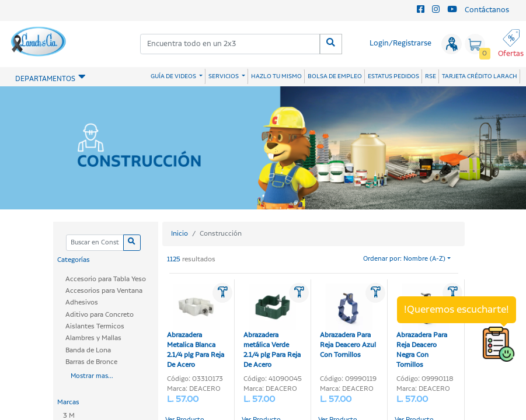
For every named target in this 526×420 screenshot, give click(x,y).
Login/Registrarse (400, 43)
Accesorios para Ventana (104, 291)
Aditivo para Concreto (100, 315)
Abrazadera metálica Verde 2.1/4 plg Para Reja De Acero (272, 327)
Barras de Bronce (91, 362)
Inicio (180, 234)
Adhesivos (82, 302)
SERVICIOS (224, 76)
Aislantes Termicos (95, 326)
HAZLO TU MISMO (276, 76)
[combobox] (230, 44)
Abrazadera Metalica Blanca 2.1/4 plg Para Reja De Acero (196, 327)
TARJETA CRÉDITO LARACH (480, 76)
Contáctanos (487, 10)
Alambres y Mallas (93, 338)
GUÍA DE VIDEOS (174, 76)
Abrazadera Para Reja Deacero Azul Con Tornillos (348, 322)
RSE (431, 76)
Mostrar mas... (92, 376)
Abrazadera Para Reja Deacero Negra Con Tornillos (423, 327)
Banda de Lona (88, 350)
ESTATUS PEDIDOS (393, 76)
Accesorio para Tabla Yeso (106, 279)
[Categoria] (95, 243)
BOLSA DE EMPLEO (335, 76)
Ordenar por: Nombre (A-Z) (404, 259)
